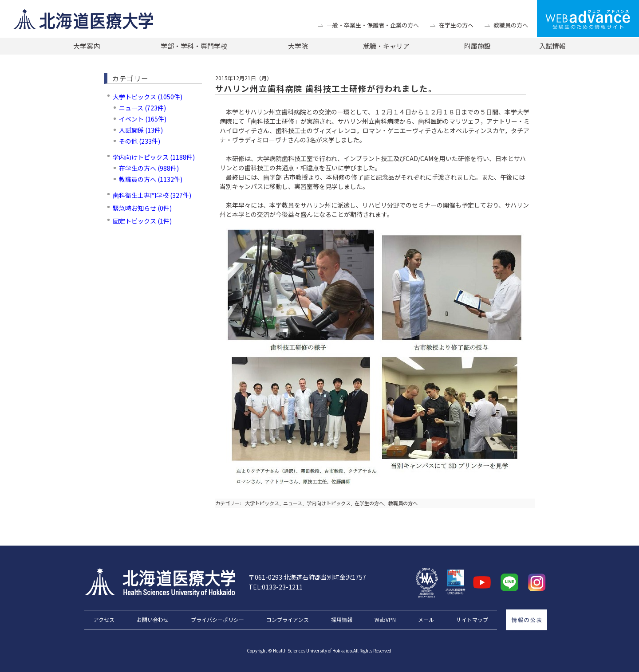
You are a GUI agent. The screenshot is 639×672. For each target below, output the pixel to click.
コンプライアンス (288, 620)
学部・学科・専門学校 (194, 46)
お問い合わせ (153, 620)
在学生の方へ (456, 25)
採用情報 (342, 620)
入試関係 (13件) (141, 130)
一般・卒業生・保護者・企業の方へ (373, 25)
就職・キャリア (386, 46)
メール (426, 620)
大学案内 (87, 46)
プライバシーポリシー (217, 620)
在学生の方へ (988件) (149, 168)
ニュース (293, 503)
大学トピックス (262, 503)
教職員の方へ (511, 25)
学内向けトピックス (329, 503)
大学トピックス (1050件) (148, 97)
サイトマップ (472, 620)
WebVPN (385, 620)
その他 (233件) (140, 141)
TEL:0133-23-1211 (276, 587)
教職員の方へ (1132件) (151, 179)
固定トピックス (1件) (142, 221)
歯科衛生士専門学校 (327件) (152, 195)
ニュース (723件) (142, 108)
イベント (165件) (143, 119)
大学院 (298, 46)
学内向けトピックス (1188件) (154, 157)
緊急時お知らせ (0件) (142, 208)
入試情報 (552, 46)
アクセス (104, 620)
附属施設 (477, 46)
